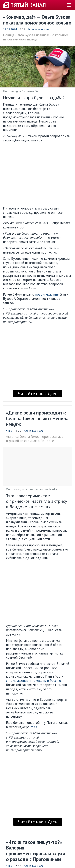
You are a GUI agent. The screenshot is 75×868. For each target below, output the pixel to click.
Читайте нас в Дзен (38, 393)
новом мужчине (47, 294)
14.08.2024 (10, 29)
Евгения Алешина (38, 29)
